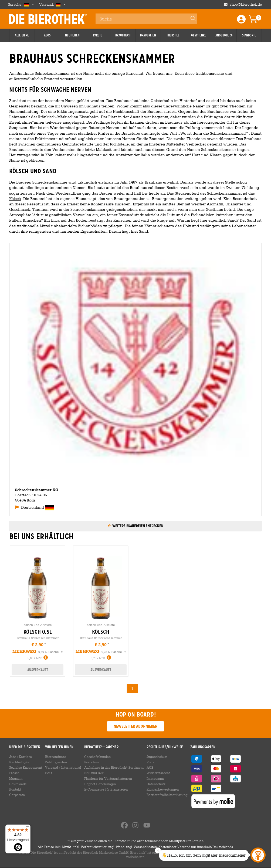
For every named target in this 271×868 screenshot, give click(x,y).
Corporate (17, 795)
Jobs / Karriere (21, 757)
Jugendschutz (157, 757)
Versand (52, 767)
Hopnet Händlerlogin (100, 784)
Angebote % (224, 35)
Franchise (92, 762)
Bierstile (173, 35)
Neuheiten (72, 35)
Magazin (16, 778)
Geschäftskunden (97, 757)
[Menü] (27, 828)
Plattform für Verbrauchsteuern (108, 778)
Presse (14, 773)
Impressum (155, 778)
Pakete (98, 35)
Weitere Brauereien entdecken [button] (135, 526)
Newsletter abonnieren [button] (135, 726)
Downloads (18, 784)
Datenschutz (156, 784)
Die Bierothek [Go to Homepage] (48, 19)
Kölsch (15, 199)
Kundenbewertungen (163, 789)
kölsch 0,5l (38, 632)
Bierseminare (56, 757)
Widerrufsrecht (158, 773)
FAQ (48, 773)
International (71, 767)
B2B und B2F (94, 773)
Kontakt (15, 789)
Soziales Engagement (26, 767)
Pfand (151, 762)
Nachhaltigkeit (20, 762)
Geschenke (199, 35)
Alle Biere (22, 35)
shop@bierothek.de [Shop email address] (246, 4)
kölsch (101, 632)
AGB (150, 767)
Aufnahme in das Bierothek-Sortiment (114, 767)
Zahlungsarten (56, 762)
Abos (47, 35)
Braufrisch (123, 35)
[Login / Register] (241, 21)
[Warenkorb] (257, 21)
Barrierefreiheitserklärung (167, 795)
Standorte (249, 35)
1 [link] (132, 688)
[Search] (191, 19)
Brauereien (148, 35)
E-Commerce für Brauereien (106, 789)
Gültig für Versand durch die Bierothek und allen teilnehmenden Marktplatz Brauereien (135, 842)
